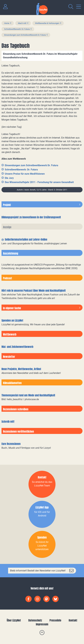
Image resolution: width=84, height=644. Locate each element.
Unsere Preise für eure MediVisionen (25, 174)
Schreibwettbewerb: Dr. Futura (17, 29)
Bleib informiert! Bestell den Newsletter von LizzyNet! (38, 571)
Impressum (42, 624)
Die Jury (9, 178)
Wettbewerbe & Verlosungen (47, 23)
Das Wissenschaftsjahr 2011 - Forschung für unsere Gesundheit (39, 182)
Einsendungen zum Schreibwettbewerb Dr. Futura (25, 35)
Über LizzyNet (14, 620)
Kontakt (73, 620)
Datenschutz (35, 620)
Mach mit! (22, 23)
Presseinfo (55, 620)
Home (7, 23)
